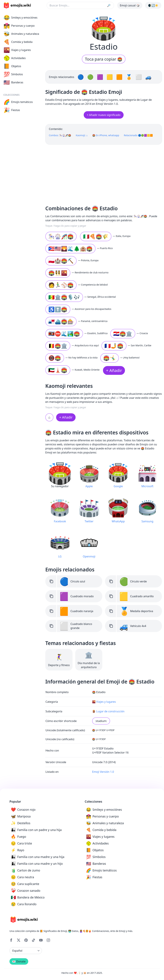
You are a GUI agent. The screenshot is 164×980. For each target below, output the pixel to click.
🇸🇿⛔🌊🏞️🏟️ (64, 334)
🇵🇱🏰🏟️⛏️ (61, 261)
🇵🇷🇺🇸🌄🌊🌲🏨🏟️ (70, 249)
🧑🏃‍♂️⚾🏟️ (61, 285)
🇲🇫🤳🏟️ (114, 346)
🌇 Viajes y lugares (104, 702)
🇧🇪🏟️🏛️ (58, 346)
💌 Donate (19, 961)
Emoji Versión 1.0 (103, 772)
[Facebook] (11, 940)
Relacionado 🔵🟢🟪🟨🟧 (138, 135)
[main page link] (17, 5)
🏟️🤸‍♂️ (110, 358)
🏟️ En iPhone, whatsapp (106, 135)
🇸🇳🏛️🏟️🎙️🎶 (64, 297)
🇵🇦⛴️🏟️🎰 (61, 321)
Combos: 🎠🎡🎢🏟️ (60, 135)
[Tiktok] (33, 940)
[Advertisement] (104, 174)
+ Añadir (114, 370)
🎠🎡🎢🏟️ (61, 236)
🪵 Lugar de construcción (108, 711)
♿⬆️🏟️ (58, 309)
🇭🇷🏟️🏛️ (123, 334)
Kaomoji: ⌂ (82, 135)
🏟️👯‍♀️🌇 (58, 273)
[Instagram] (48, 940)
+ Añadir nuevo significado (104, 115)
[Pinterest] (26, 940)
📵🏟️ (55, 358)
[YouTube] (41, 940)
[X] (19, 940)
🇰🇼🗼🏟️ (58, 370)
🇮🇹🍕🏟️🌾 (96, 236)
